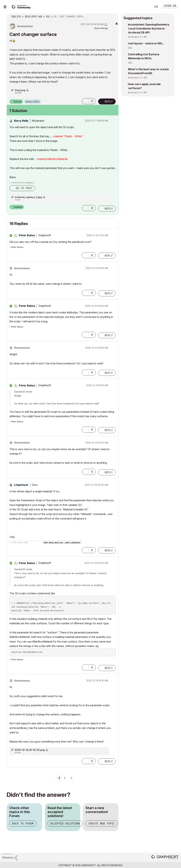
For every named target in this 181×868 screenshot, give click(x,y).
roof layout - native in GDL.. (146, 43)
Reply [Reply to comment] (109, 209)
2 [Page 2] (65, 778)
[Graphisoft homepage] (165, 857)
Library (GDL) (33, 102)
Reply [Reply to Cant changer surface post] (109, 101)
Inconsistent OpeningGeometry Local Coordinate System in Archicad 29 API (149, 28)
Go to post (24, 188)
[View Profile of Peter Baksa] (27, 235)
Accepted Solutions (65, 823)
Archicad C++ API (137, 37)
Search (146, 7)
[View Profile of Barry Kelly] (21, 121)
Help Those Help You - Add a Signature (62, 543)
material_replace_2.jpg (28, 197)
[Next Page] (71, 778)
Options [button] (114, 17)
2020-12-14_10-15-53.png (30, 750)
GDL (130, 48)
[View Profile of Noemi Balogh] (101, 28)
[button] (85, 101)
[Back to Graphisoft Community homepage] (22, 6)
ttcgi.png (20, 90)
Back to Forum (23, 823)
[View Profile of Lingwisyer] (21, 485)
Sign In (170, 6)
